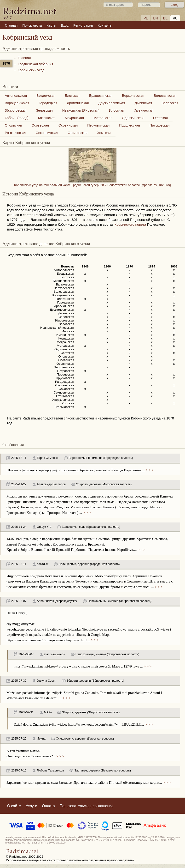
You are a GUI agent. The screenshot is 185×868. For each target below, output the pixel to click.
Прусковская (159, 125)
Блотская (72, 96)
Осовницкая (68, 125)
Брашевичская (101, 96)
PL (146, 18)
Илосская (117, 110)
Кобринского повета (130, 225)
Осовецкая (40, 125)
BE (165, 18)
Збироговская (16, 110)
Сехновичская (47, 133)
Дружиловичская (112, 103)
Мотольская (103, 118)
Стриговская (78, 133)
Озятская (160, 118)
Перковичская (98, 125)
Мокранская (74, 118)
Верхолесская (133, 96)
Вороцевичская (17, 103)
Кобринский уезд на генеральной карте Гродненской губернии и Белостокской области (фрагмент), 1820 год (92, 183)
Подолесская (130, 125)
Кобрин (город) (17, 118)
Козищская (47, 118)
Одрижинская (133, 118)
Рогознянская (15, 133)
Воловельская (165, 96)
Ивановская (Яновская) (81, 110)
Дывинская (143, 103)
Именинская (143, 110)
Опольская (13, 125)
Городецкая (48, 103)
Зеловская (44, 110)
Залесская (170, 103)
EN (155, 18)
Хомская (104, 133)
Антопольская (16, 96)
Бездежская (46, 96)
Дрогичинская (78, 103)
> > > (149, 470)
